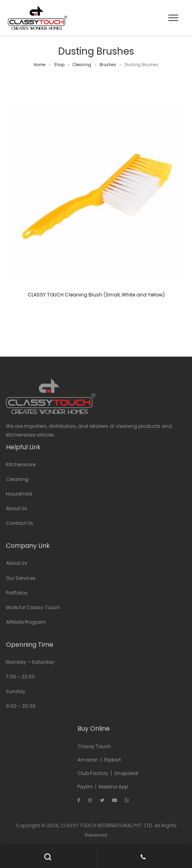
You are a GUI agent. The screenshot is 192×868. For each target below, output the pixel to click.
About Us (17, 508)
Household (19, 494)
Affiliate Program (26, 622)
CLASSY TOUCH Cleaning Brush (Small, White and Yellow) (96, 295)
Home (40, 65)
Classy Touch (94, 746)
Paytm (85, 787)
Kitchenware (21, 464)
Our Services (21, 578)
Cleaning (82, 65)
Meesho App (113, 787)
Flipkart (112, 760)
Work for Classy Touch (33, 607)
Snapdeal (126, 773)
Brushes (108, 65)
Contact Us (20, 523)
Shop (59, 65)
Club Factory (93, 773)
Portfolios (17, 593)
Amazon (88, 760)
